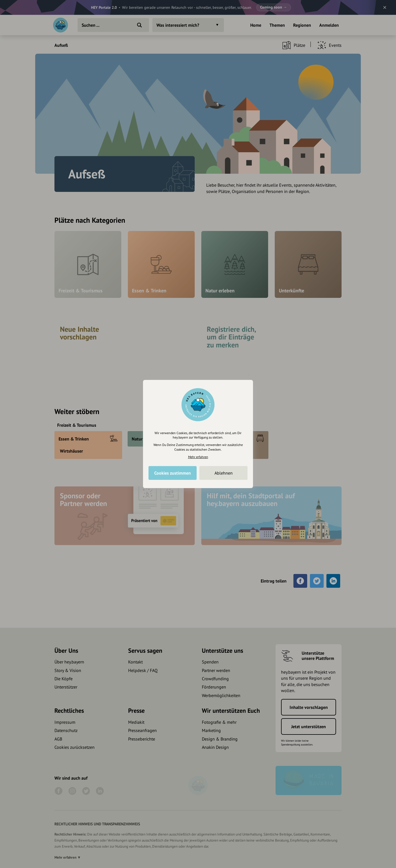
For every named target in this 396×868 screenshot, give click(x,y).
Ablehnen (224, 473)
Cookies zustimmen (173, 473)
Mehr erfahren (198, 457)
